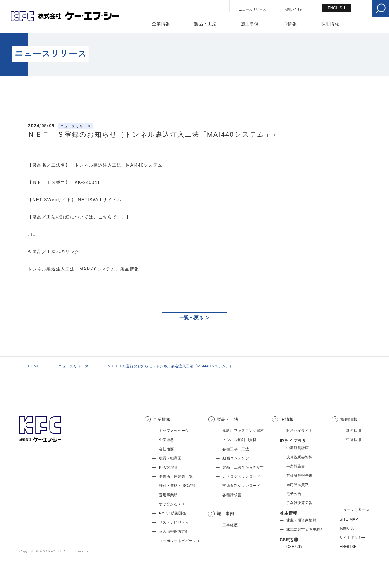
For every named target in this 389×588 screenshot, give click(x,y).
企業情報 (161, 24)
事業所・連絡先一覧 (176, 476)
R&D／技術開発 (172, 513)
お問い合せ (349, 528)
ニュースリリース (252, 9)
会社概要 (166, 449)
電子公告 (294, 494)
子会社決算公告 (299, 503)
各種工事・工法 (236, 449)
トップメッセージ (174, 431)
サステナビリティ (174, 522)
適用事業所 (168, 495)
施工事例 (250, 24)
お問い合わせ (294, 9)
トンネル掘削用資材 (239, 440)
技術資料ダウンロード (241, 486)
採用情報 (330, 24)
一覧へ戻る (192, 318)
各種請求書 (232, 495)
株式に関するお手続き (305, 529)
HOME (34, 366)
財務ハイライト (299, 431)
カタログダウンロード (241, 476)
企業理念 (166, 440)
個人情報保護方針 (174, 531)
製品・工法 (205, 24)
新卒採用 (354, 431)
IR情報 (290, 24)
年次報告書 (296, 466)
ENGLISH (336, 8)
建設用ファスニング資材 (243, 431)
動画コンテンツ (236, 458)
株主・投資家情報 (301, 520)
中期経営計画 (298, 448)
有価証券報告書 (299, 476)
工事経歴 (230, 525)
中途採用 (354, 440)
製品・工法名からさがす (243, 467)
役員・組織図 (170, 458)
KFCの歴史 (169, 467)
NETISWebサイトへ (100, 200)
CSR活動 (294, 547)
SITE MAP (349, 519)
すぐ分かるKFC (172, 504)
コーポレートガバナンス (180, 541)
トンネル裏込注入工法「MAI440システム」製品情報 (83, 269)
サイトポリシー (353, 538)
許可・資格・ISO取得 (177, 486)
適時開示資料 (298, 485)
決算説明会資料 (299, 457)
